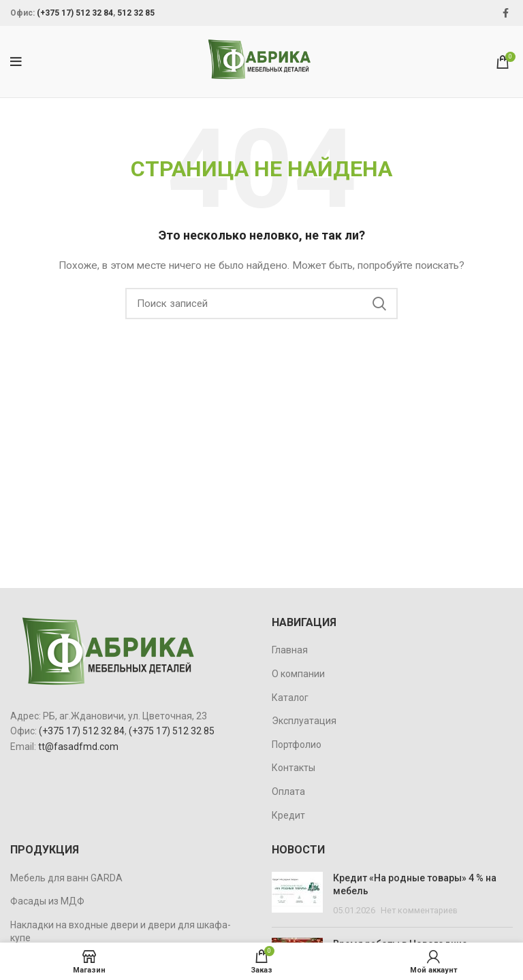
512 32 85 (136, 13)
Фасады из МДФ (47, 901)
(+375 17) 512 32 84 (75, 13)
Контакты (294, 768)
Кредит (288, 815)
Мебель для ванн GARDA (66, 878)
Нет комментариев (419, 910)
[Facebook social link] (506, 13)
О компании (298, 674)
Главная (290, 650)
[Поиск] (261, 304)
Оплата (288, 791)
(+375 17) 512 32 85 (172, 731)
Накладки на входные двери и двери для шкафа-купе (121, 932)
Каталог (290, 698)
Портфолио (297, 745)
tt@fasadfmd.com (78, 747)
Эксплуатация (304, 721)
